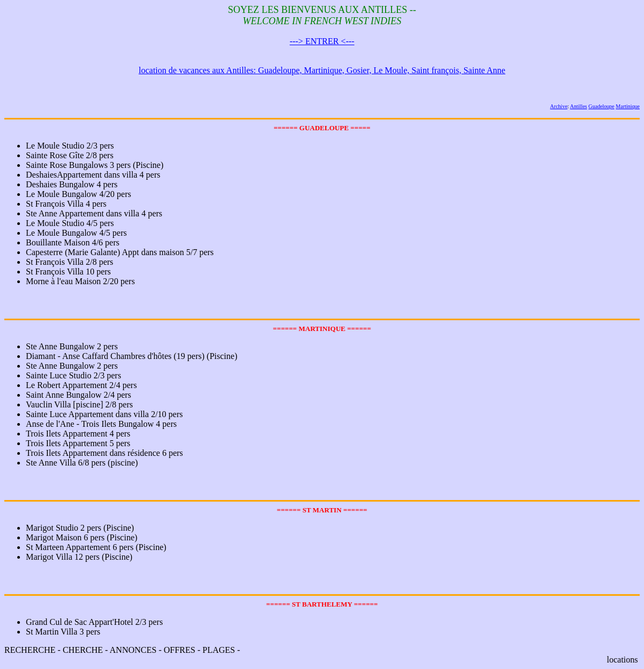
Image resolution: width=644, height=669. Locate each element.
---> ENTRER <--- (322, 41)
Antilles (579, 106)
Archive (559, 106)
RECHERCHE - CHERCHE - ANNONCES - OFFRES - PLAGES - (322, 632)
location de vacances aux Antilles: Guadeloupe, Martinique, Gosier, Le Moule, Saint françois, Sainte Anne (322, 70)
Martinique (628, 106)
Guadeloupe (601, 106)
